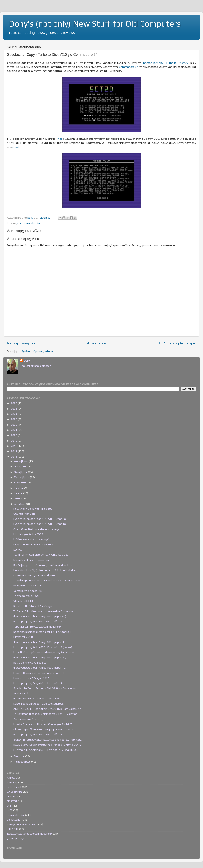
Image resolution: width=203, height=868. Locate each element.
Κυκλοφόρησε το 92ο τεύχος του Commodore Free (43, 565)
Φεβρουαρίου (23, 762)
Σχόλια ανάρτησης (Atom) (37, 351)
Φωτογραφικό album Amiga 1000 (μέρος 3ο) (40, 642)
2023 (14, 419)
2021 (14, 430)
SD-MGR (18, 550)
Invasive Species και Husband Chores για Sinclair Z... (44, 724)
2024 (14, 414)
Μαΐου (18, 498)
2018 (14, 446)
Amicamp (12, 782)
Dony (27, 361)
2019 (14, 441)
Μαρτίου (20, 756)
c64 (20, 223)
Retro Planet (14, 787)
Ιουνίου (19, 493)
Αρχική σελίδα (99, 343)
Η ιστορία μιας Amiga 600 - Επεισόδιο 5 (38, 621)
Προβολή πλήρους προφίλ (36, 366)
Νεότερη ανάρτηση (23, 343)
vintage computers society (22, 824)
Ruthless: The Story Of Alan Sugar (33, 606)
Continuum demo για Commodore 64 (35, 575)
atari (10, 806)
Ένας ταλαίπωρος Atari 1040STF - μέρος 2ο (40, 519)
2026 (14, 403)
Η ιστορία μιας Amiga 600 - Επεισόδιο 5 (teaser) (43, 647)
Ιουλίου (19, 488)
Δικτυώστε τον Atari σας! (28, 719)
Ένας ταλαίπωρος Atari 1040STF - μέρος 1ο (40, 524)
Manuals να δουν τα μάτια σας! (32, 560)
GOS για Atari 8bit (24, 514)
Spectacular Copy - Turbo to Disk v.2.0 (166, 63)
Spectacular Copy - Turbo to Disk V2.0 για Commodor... (46, 688)
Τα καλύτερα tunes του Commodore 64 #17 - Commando (47, 580)
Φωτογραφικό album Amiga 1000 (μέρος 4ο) (40, 616)
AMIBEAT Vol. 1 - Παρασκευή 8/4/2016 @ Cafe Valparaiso (47, 709)
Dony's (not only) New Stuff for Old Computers (95, 24)
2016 (14, 457)
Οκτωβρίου (21, 472)
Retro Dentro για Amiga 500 (30, 663)
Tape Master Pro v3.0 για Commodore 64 (37, 627)
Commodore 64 (129, 67)
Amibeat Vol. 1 (22, 693)
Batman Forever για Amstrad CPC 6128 (36, 698)
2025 (14, 409)
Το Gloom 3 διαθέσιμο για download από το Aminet (44, 611)
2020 (14, 435)
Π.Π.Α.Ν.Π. (13, 829)
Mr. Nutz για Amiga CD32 (28, 534)
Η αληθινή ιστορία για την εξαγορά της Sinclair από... (45, 652)
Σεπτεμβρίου (22, 477)
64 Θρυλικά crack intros (28, 585)
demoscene (13, 820)
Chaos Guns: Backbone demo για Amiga (36, 529)
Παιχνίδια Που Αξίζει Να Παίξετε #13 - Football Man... (45, 570)
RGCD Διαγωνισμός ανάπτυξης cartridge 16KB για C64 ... (47, 745)
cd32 (10, 810)
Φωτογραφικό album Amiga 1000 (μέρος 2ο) (40, 657)
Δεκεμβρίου (21, 461)
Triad (59, 139)
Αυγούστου (21, 482)
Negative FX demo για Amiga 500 (33, 509)
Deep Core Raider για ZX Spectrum (34, 545)
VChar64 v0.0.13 (23, 601)
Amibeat (12, 778)
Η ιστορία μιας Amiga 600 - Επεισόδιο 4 (38, 683)
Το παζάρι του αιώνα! (26, 596)
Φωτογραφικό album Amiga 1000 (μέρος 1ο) (40, 668)
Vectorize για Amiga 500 (28, 591)
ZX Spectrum (14, 792)
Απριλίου (20, 504)
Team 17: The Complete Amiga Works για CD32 (41, 555)
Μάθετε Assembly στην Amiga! (31, 539)
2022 (14, 425)
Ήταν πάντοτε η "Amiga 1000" (31, 678)
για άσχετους (15, 838)
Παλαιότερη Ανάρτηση (178, 343)
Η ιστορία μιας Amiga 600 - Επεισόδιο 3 (38, 734)
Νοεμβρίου (21, 466)
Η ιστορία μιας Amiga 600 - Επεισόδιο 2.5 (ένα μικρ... (46, 750)
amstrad (12, 801)
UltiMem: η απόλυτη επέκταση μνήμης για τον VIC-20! (45, 729)
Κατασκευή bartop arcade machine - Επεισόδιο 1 (42, 632)
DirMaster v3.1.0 (23, 637)
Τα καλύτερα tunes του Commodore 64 (30, 834)
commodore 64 (32, 223)
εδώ (15, 147)
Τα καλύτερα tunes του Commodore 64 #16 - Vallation (45, 714)
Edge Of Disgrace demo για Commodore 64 (39, 673)
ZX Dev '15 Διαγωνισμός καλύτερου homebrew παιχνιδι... (48, 740)
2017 (14, 451)
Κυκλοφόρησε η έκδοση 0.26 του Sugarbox (38, 704)
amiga (10, 796)
